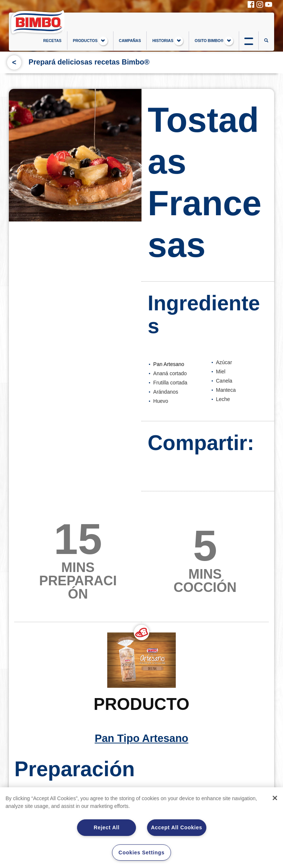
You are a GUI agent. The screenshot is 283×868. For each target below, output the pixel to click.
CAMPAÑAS (130, 41)
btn (249, 41)
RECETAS (52, 41)
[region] (141, 828)
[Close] (275, 798)
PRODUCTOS (90, 41)
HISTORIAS (168, 41)
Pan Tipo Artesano (141, 696)
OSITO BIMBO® (214, 41)
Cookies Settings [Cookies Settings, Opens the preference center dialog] (142, 853)
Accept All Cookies (177, 827)
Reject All (106, 827)
